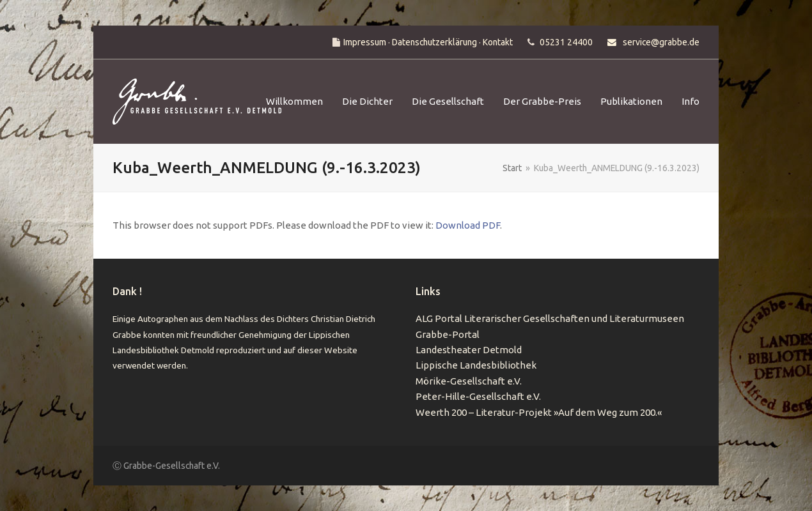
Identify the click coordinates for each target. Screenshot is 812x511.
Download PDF (468, 225)
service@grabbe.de (661, 42)
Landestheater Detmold (469, 350)
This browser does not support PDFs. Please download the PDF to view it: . (307, 225)
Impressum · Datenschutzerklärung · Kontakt (428, 42)
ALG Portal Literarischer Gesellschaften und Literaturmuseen (550, 318)
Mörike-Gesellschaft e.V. (469, 381)
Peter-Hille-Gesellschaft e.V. (478, 396)
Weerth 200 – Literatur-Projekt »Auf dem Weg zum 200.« (539, 412)
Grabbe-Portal (448, 334)
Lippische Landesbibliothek (476, 365)
